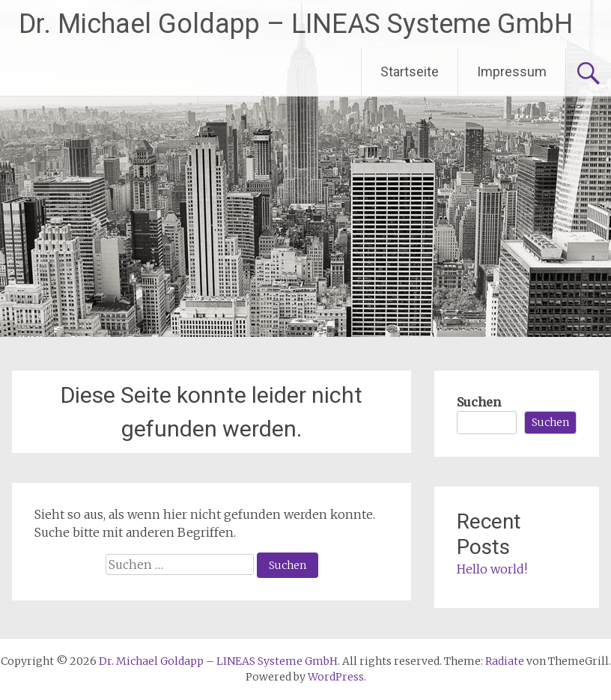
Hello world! (492, 569)
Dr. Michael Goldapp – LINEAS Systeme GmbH (296, 24)
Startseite (410, 71)
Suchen (479, 402)
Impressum (512, 71)
